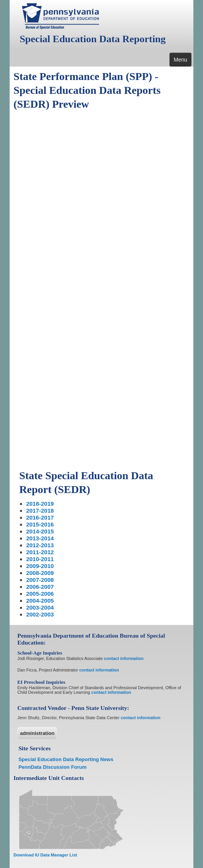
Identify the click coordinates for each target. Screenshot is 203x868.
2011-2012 (40, 552)
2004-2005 (40, 601)
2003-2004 (40, 607)
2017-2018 (40, 511)
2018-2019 (40, 504)
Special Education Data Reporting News (66, 759)
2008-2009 (40, 573)
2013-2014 (40, 538)
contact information (124, 658)
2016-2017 (40, 517)
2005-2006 (40, 594)
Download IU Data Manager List (45, 855)
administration (37, 733)
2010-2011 (40, 559)
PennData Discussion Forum (53, 767)
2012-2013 (40, 545)
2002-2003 (40, 614)
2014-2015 (40, 531)
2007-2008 (40, 580)
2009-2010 (40, 566)
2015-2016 (40, 524)
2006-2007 (40, 587)
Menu (180, 60)
